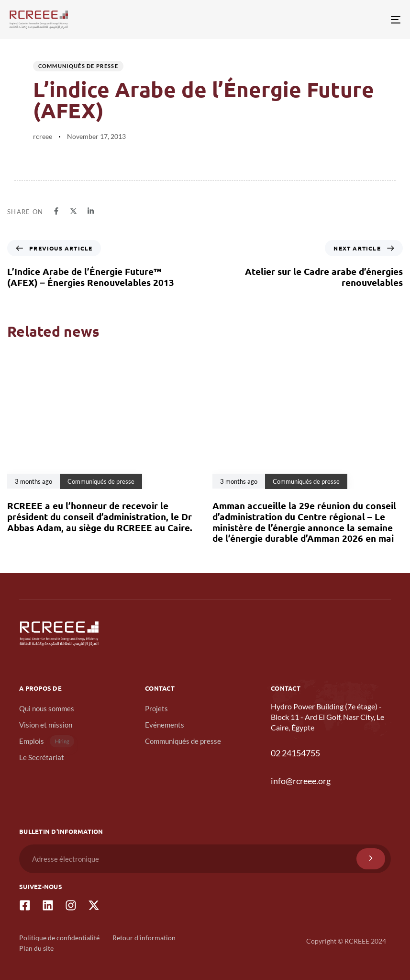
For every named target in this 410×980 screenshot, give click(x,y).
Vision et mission (46, 725)
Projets (156, 708)
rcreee (43, 136)
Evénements (165, 725)
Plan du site (36, 948)
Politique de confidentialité (59, 938)
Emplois (47, 741)
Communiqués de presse (78, 66)
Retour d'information (144, 938)
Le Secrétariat (42, 757)
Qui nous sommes (47, 708)
